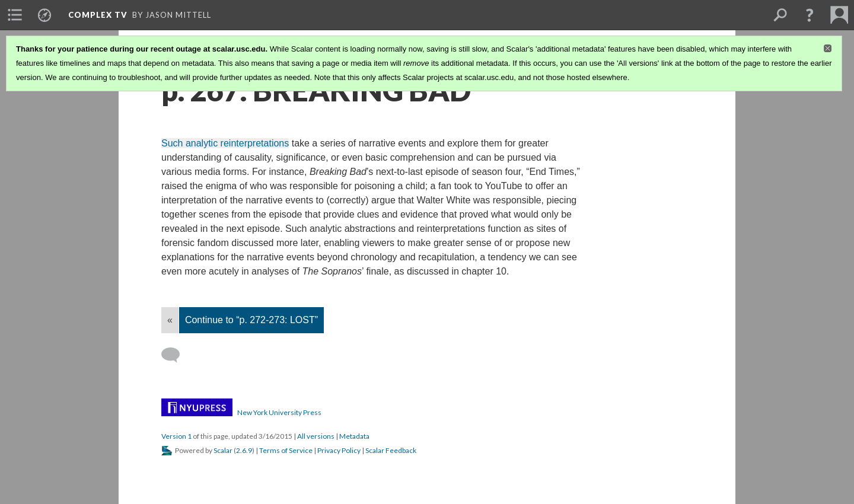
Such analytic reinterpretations (225, 143)
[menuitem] (15, 15)
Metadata (354, 436)
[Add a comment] (176, 355)
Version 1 (176, 436)
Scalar (223, 450)
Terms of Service (286, 450)
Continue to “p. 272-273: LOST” (251, 320)
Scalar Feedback (391, 450)
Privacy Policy (339, 450)
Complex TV (98, 15)
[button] (810, 15)
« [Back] (170, 320)
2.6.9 (244, 450)
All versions (316, 436)
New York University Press (279, 412)
